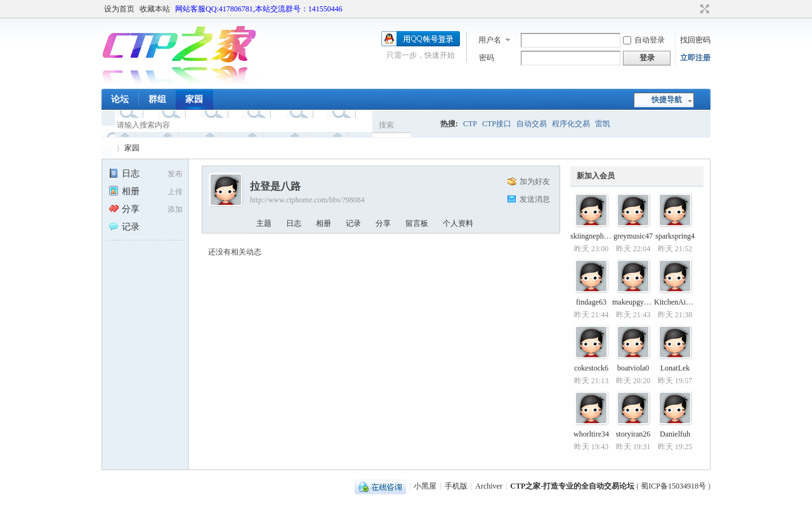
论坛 (120, 99)
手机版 (456, 486)
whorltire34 (591, 434)
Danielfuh (675, 434)
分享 (124, 209)
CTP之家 (107, 148)
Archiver (489, 486)
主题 (264, 223)
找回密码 (695, 40)
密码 (487, 58)
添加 (175, 209)
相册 (124, 191)
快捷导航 (667, 100)
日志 (124, 174)
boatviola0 (633, 368)
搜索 (386, 125)
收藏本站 (155, 9)
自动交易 (532, 124)
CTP (470, 124)
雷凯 (603, 124)
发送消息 (535, 199)
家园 (194, 99)
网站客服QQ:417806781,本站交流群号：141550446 (259, 9)
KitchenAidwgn (678, 302)
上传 (175, 192)
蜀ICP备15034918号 (673, 486)
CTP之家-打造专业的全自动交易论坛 (572, 486)
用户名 (490, 40)
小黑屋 (425, 486)
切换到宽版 (703, 9)
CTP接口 (497, 124)
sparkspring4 (675, 236)
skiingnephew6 (593, 236)
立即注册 (695, 58)
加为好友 (535, 181)
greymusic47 (633, 236)
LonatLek (675, 368)
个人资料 (458, 223)
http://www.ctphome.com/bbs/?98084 (307, 200)
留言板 (417, 223)
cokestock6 (591, 368)
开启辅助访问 (693, 9)
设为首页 (119, 9)
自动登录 (644, 40)
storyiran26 (633, 434)
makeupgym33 (635, 302)
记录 (124, 227)
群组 (157, 99)
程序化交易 (571, 124)
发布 (175, 174)
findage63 (591, 302)
